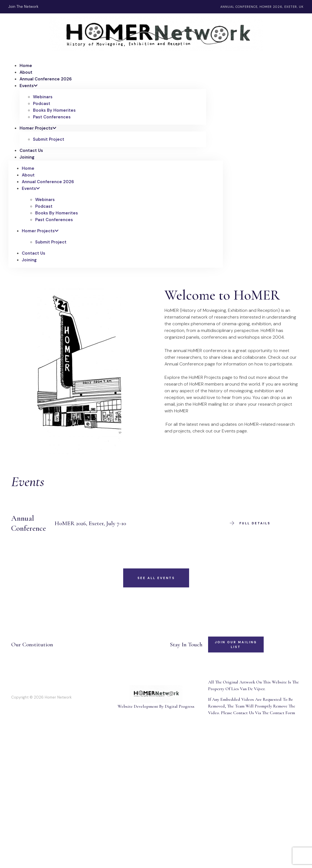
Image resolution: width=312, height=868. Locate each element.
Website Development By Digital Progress (156, 706)
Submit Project (49, 139)
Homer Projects (38, 128)
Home (26, 66)
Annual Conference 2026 (46, 79)
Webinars (43, 97)
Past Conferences (52, 117)
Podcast (42, 104)
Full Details (255, 523)
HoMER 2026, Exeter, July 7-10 (90, 523)
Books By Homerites (54, 110)
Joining (27, 157)
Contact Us (31, 150)
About (26, 72)
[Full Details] (232, 523)
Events (28, 86)
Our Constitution (32, 645)
